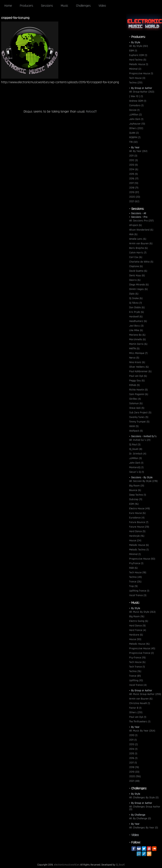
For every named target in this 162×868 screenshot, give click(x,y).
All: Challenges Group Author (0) (145, 808)
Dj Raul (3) (135, 445)
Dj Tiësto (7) (136, 303)
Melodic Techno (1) (139, 550)
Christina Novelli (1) (140, 703)
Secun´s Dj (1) (137, 472)
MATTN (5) (134, 349)
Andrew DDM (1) (138, 101)
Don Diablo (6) (137, 307)
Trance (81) (135, 676)
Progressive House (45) (142, 648)
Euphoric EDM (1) (138, 55)
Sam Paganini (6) (139, 394)
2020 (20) (135, 197)
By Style (136, 42)
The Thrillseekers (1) (140, 722)
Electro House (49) (140, 509)
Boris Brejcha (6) (138, 248)
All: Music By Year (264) (142, 731)
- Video (134, 835)
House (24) (135, 541)
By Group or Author (142, 88)
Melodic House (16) (139, 644)
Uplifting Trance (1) (139, 591)
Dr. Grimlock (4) (138, 454)
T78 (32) (133, 142)
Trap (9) (133, 586)
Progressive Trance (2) (142, 653)
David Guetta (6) (138, 271)
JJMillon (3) (136, 458)
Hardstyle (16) (137, 536)
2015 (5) (134, 174)
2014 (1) (133, 749)
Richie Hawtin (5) (138, 390)
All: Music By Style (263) (142, 612)
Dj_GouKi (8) (136, 449)
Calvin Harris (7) (138, 253)
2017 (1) (133, 763)
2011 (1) (133, 740)
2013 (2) (134, 744)
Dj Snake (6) (136, 298)
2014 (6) (134, 169)
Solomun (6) (136, 403)
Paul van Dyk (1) (138, 717)
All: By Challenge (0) (140, 818)
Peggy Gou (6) (137, 381)
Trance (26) (135, 582)
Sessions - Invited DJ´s (144, 436)
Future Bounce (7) (139, 522)
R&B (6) (133, 568)
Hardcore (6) (136, 635)
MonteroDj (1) (136, 467)
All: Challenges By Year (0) (144, 828)
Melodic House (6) (139, 545)
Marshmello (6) (138, 339)
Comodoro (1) (136, 105)
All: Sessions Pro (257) (141, 221)
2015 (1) (133, 754)
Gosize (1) (134, 110)
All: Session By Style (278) (143, 481)
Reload (91, 111)
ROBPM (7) (135, 137)
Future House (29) (139, 527)
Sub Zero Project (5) (140, 413)
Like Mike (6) (136, 330)
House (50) (135, 639)
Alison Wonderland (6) (141, 230)
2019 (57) (134, 192)
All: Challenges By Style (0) (144, 798)
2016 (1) (133, 758)
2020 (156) (135, 776)
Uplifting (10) (136, 680)
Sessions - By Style (142, 478)
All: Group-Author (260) (142, 92)
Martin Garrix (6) (138, 344)
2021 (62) (134, 201)
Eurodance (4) (137, 518)
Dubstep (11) (136, 499)
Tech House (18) (138, 573)
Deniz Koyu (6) (137, 275)
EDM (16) (134, 504)
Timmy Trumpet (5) (139, 422)
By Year (135, 148)
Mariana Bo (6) (137, 335)
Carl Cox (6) (136, 257)
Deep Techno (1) (138, 495)
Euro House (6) (137, 513)
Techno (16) (135, 671)
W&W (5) (134, 426)
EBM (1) (133, 51)
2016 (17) (134, 179)
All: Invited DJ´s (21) (140, 440)
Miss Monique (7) (138, 353)
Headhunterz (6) (138, 321)
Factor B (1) (135, 708)
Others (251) (136, 712)
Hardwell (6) (136, 317)
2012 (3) (134, 160)
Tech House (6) (137, 662)
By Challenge (138, 815)
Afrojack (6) (136, 225)
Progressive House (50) (142, 559)
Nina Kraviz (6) (137, 362)
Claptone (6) (136, 266)
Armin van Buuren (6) (141, 244)
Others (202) (136, 128)
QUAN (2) (134, 133)
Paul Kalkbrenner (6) (140, 371)
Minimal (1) (135, 554)
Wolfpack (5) (136, 431)
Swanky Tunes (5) (139, 417)
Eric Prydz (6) (137, 312)
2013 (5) (134, 165)
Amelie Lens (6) (138, 239)
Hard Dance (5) (137, 531)
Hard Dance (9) (137, 626)
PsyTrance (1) (136, 563)
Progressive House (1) (141, 73)
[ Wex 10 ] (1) (136, 96)
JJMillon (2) (136, 115)
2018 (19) (134, 767)
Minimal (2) (135, 69)
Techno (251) (136, 83)
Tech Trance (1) (137, 667)
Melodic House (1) (139, 64)
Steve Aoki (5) (137, 408)
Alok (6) (133, 234)
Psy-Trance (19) (137, 658)
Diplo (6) (134, 294)
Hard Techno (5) (138, 60)
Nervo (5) (134, 358)
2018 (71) (134, 188)
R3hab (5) (134, 385)
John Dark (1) (136, 119)
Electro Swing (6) (139, 621)
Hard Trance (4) (138, 630)
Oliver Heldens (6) (139, 367)
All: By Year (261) (138, 151)
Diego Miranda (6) (139, 285)
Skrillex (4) (135, 399)
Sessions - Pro (139, 217)
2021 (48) (134, 781)
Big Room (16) (137, 616)
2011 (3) (133, 156)
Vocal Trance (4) (138, 685)
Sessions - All (139, 213)
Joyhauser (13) (137, 124)
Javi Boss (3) (136, 326)
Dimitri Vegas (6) (138, 289)
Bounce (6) (135, 490)
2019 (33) (134, 772)
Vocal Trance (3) (138, 595)
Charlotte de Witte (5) (141, 262)
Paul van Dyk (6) (138, 376)
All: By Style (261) (139, 46)
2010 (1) (133, 735)
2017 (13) (134, 183)
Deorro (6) (135, 280)
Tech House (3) (137, 78)
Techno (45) (136, 577)
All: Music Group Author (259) (145, 694)
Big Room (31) (137, 486)
